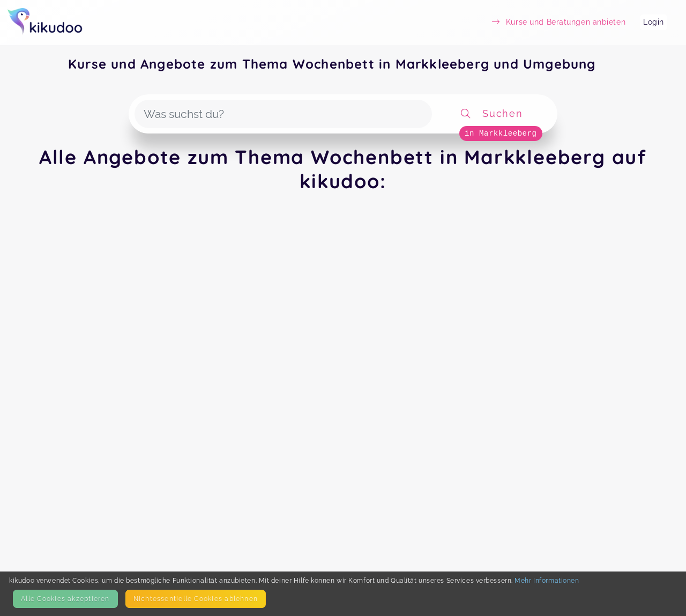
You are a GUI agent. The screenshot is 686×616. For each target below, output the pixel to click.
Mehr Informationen (547, 580)
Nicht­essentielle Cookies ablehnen (196, 599)
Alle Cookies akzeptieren (65, 599)
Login (654, 22)
